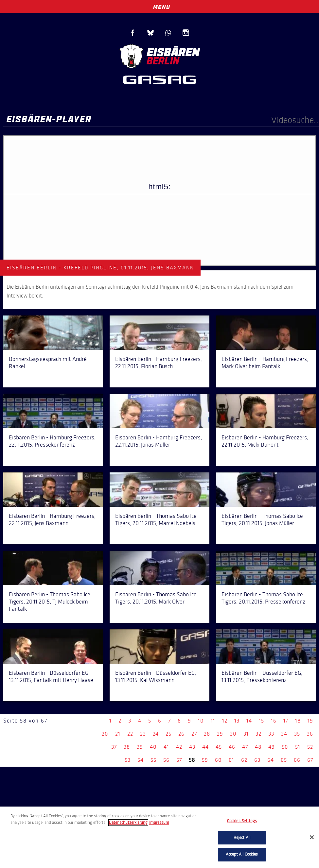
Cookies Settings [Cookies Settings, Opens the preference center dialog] (242, 821)
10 (201, 721)
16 (274, 721)
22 (130, 734)
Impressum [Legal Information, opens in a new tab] (159, 823)
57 (179, 760)
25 (168, 734)
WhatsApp (168, 33)
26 (181, 734)
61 (231, 760)
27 (194, 734)
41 (166, 747)
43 (192, 747)
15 (261, 721)
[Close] (312, 837)
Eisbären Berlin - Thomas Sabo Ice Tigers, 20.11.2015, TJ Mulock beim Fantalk (50, 602)
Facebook (133, 33)
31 (246, 734)
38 (127, 747)
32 (258, 734)
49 (272, 747)
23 (143, 734)
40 (153, 747)
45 (219, 747)
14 (249, 721)
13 (237, 721)
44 (205, 747)
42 (179, 747)
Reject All (242, 838)
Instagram (186, 33)
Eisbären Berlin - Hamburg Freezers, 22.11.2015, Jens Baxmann (52, 519)
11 (213, 721)
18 (298, 721)
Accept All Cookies (242, 854)
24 (156, 734)
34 (284, 734)
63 (257, 760)
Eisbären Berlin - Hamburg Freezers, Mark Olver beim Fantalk (265, 363)
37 (114, 747)
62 (244, 760)
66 (297, 760)
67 (310, 760)
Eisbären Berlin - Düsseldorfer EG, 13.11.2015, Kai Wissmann (156, 676)
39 (140, 747)
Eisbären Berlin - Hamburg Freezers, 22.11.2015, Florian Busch (159, 363)
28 (207, 734)
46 (232, 747)
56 (166, 760)
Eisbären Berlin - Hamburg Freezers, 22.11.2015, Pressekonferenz (52, 441)
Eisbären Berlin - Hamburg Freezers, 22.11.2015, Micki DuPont (265, 441)
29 (220, 734)
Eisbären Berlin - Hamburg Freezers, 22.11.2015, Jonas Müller (159, 441)
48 (258, 747)
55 (153, 760)
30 (233, 734)
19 (310, 721)
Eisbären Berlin (160, 55)
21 (118, 734)
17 (286, 721)
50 (285, 747)
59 (205, 760)
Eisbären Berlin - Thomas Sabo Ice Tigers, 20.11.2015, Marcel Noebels (156, 519)
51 (298, 747)
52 (310, 747)
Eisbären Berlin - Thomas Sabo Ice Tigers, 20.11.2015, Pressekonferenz (263, 598)
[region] (159, 837)
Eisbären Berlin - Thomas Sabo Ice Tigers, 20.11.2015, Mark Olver (156, 598)
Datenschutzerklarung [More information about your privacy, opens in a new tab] (128, 823)
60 (218, 760)
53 (128, 760)
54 (141, 760)
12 (225, 721)
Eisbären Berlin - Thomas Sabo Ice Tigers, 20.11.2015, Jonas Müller (262, 519)
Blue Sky (151, 33)
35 (297, 734)
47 (245, 747)
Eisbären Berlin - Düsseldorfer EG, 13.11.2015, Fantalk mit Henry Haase (51, 676)
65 (284, 760)
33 (271, 734)
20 (105, 734)
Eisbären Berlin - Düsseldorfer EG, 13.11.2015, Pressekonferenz (262, 676)
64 (271, 760)
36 (310, 734)
